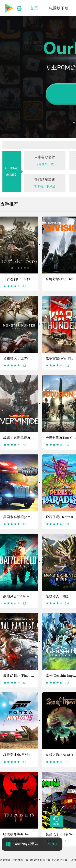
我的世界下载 (20, 860)
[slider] (12, 286)
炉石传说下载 (60, 860)
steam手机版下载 (40, 860)
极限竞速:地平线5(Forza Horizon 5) (30, 755)
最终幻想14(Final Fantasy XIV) (27, 676)
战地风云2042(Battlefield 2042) (27, 596)
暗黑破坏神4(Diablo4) (20, 834)
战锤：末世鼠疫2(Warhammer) (26, 438)
